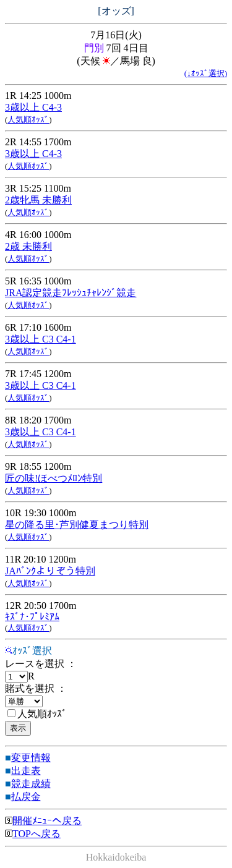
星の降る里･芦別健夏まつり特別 (77, 525)
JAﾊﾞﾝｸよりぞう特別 (50, 571)
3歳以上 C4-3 (33, 107)
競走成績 (31, 784)
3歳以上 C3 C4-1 (41, 339)
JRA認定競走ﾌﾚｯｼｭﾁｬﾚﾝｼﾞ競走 (71, 293)
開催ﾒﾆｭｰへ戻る (43, 821)
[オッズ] (116, 11)
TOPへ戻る (33, 834)
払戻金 (26, 797)
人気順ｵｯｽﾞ (28, 120)
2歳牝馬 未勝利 (38, 200)
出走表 (26, 771)
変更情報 (31, 758)
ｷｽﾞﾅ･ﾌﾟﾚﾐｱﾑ (32, 617)
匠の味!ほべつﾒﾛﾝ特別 (54, 478)
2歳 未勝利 (28, 246)
